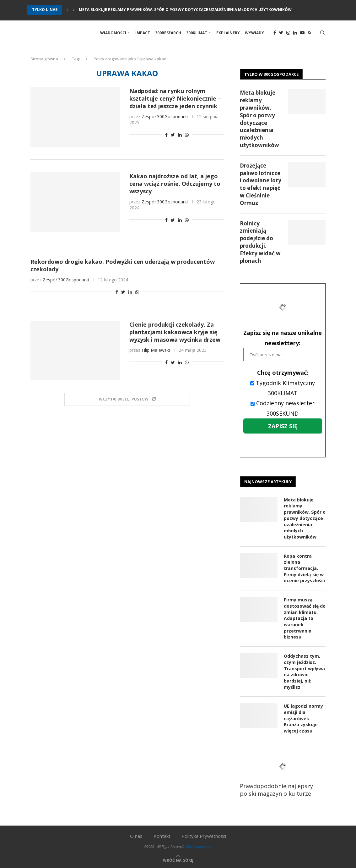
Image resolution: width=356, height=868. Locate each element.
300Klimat (197, 33)
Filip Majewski (156, 350)
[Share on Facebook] (166, 135)
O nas (136, 836)
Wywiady (254, 33)
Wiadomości (113, 33)
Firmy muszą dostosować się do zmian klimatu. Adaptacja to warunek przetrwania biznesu (305, 619)
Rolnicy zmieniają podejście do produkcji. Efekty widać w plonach (260, 242)
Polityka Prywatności (204, 836)
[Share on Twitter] (173, 135)
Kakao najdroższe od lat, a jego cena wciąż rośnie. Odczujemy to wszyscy (175, 184)
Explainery (228, 33)
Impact (143, 33)
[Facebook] (275, 33)
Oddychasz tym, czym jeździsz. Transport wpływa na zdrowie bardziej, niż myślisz (304, 671)
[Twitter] (281, 33)
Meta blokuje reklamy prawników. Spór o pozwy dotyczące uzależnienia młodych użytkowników (185, 10)
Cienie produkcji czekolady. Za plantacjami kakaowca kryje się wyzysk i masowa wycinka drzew (175, 332)
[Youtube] (302, 33)
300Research (168, 33)
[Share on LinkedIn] (180, 135)
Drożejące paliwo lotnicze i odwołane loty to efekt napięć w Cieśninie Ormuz (261, 185)
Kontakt (162, 836)
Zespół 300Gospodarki (165, 117)
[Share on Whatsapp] (187, 135)
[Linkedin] (295, 33)
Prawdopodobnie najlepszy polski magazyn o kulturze (283, 774)
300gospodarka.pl (199, 846)
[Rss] (309, 33)
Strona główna (44, 59)
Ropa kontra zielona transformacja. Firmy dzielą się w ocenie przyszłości (304, 569)
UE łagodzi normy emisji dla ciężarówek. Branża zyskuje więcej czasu (303, 718)
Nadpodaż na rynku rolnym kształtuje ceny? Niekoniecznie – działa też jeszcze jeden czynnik (175, 99)
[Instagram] (288, 33)
